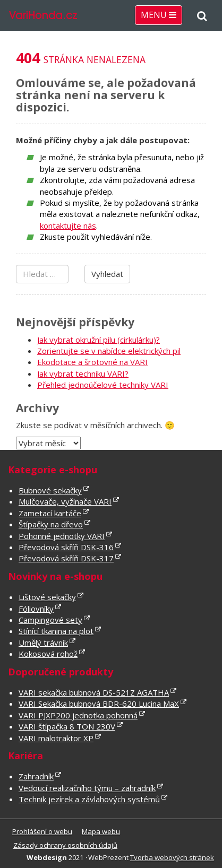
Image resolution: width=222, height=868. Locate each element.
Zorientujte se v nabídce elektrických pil (109, 351)
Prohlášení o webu (42, 831)
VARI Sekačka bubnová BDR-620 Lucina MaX (99, 704)
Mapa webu (101, 831)
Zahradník (36, 776)
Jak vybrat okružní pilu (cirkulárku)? (99, 340)
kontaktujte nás (68, 225)
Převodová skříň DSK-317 (66, 558)
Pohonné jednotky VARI (62, 536)
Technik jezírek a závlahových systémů (89, 799)
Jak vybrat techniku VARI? (83, 374)
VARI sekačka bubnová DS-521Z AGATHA (94, 692)
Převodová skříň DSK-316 (66, 547)
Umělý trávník (43, 643)
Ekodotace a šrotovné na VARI (92, 362)
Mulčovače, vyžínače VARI (65, 501)
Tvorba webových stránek (172, 857)
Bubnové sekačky (50, 490)
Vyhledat (107, 274)
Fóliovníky (36, 609)
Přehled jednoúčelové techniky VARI (103, 385)
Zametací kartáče (50, 513)
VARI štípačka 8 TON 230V (67, 726)
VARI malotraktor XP (56, 738)
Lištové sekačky (47, 597)
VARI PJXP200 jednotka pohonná (78, 715)
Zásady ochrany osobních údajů (65, 845)
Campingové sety (50, 620)
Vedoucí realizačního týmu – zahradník (87, 788)
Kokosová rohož (48, 654)
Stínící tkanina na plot (56, 631)
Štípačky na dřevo (51, 524)
